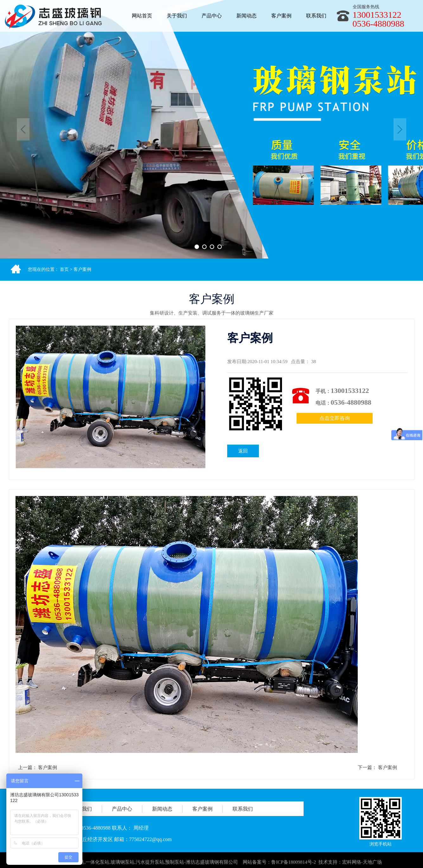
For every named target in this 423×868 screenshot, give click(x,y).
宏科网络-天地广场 (362, 864)
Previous (23, 129)
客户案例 (82, 269)
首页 (64, 269)
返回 (243, 451)
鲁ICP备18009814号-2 (294, 864)
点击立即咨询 (335, 418)
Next (400, 129)
